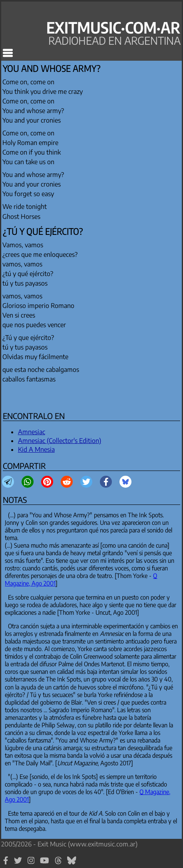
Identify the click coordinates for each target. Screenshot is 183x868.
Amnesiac (32, 432)
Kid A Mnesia (36, 449)
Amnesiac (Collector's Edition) (60, 441)
